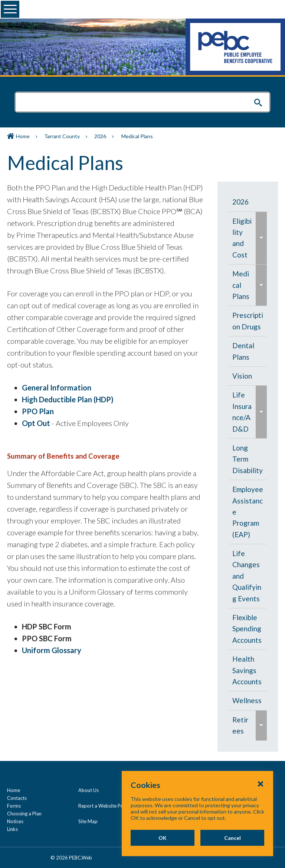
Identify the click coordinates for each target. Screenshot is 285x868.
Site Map (88, 821)
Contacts (17, 798)
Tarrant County (62, 136)
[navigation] (248, 466)
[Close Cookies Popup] (261, 807)
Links (12, 829)
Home (23, 136)
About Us (89, 790)
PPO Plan (38, 411)
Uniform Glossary (52, 650)
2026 (100, 136)
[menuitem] (248, 202)
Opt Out (36, 423)
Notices (15, 821)
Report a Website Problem (107, 806)
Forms (14, 806)
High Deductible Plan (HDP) (68, 399)
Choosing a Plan (24, 814)
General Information (57, 388)
